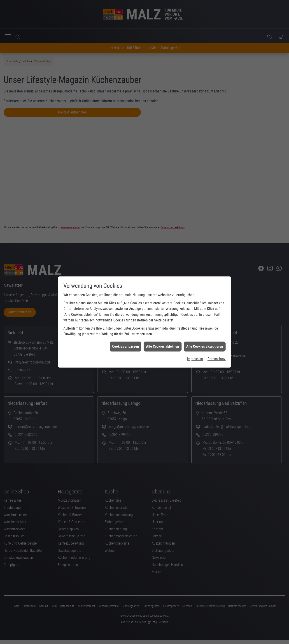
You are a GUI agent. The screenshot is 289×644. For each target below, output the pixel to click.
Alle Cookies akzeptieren (205, 333)
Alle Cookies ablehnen (163, 333)
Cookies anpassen (126, 333)
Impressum (195, 346)
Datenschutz (217, 346)
